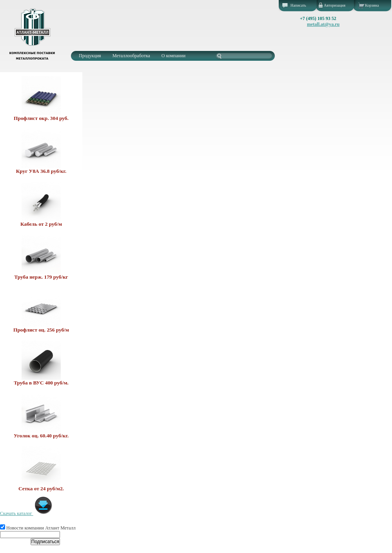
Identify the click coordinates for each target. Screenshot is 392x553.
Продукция (90, 56)
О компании (173, 56)
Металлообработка (131, 56)
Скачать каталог (26, 513)
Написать (298, 5)
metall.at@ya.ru (323, 24)
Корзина (372, 5)
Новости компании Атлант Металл (38, 528)
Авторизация (335, 5)
